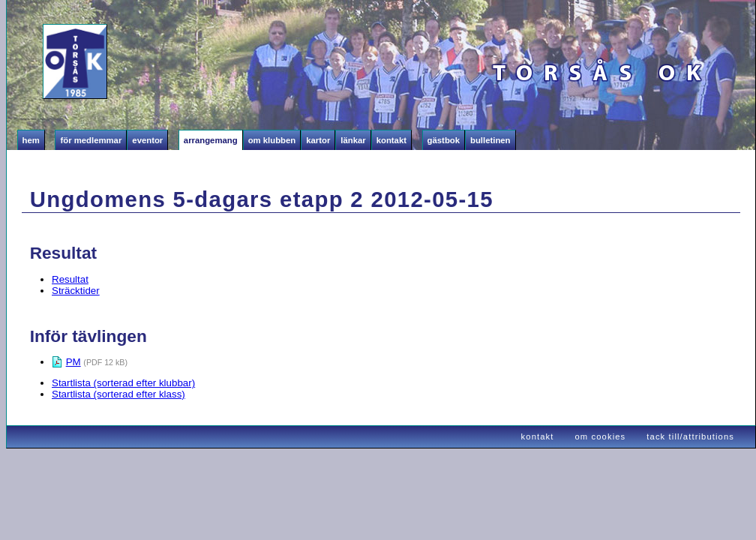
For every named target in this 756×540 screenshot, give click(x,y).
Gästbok (444, 140)
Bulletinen (490, 140)
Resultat (70, 279)
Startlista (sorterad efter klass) (118, 394)
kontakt (538, 436)
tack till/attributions (690, 436)
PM (73, 362)
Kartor (318, 140)
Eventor (147, 140)
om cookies (601, 436)
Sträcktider (76, 291)
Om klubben (272, 140)
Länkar (353, 140)
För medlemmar (91, 140)
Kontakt (391, 140)
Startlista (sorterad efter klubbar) (123, 383)
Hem (31, 140)
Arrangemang (211, 140)
